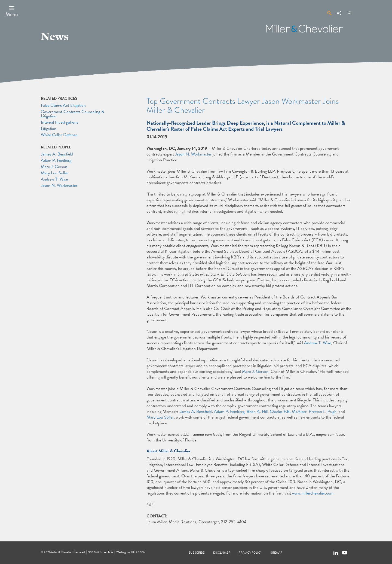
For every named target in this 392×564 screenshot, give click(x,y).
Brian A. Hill (257, 411)
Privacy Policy (250, 553)
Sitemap (276, 553)
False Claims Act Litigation (63, 105)
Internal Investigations (59, 122)
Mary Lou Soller (160, 417)
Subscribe (197, 553)
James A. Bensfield (196, 411)
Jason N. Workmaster (193, 154)
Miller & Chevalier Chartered (68, 552)
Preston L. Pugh (323, 411)
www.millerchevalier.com (313, 493)
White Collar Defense (59, 135)
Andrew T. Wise (318, 343)
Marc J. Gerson (255, 371)
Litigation (49, 129)
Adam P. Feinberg (229, 411)
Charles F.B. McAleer (288, 411)
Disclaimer (222, 553)
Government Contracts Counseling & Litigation (73, 114)
